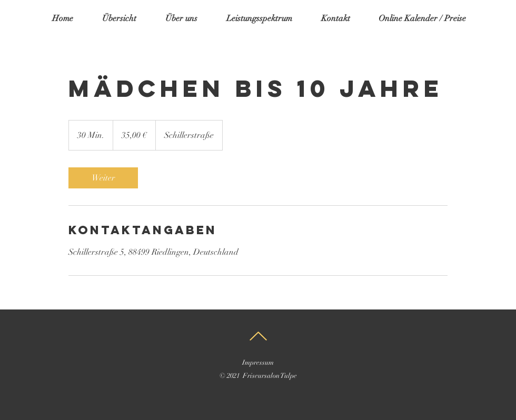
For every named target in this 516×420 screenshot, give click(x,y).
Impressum (258, 363)
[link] (103, 178)
